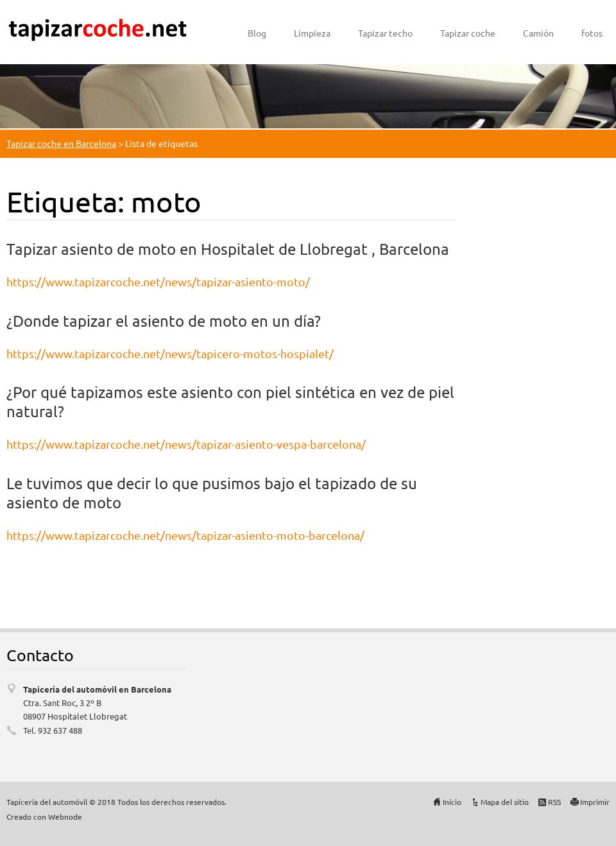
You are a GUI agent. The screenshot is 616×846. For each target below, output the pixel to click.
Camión (538, 33)
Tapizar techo (385, 33)
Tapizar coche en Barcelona (61, 143)
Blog (257, 33)
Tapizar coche (468, 33)
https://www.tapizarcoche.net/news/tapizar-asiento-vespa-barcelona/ (186, 444)
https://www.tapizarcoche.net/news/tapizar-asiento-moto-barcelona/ (185, 535)
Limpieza (312, 33)
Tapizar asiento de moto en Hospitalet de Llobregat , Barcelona (228, 249)
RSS (554, 802)
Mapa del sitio (505, 802)
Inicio (452, 802)
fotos (592, 33)
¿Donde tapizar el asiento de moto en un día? (164, 321)
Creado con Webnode (44, 816)
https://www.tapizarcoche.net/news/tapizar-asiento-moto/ (158, 281)
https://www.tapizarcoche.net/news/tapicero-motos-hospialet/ (170, 353)
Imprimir (595, 802)
